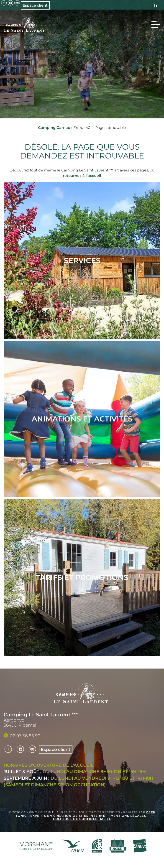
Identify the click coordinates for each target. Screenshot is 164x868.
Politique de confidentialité (82, 819)
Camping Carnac (54, 128)
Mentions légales (129, 816)
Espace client (35, 5)
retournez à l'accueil (82, 176)
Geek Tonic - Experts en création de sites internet (86, 814)
